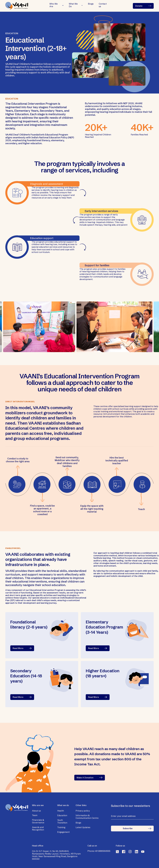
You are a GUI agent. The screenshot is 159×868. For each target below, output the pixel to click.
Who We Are (54, 5)
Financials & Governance (38, 821)
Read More (22, 648)
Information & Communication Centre (87, 817)
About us (36, 811)
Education (62, 815)
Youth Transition (62, 821)
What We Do (73, 5)
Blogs (91, 4)
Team (35, 815)
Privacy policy (83, 811)
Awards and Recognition (38, 829)
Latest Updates (83, 827)
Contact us (103, 5)
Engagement (63, 832)
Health (61, 811)
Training (61, 827)
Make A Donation (90, 778)
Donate (143, 6)
